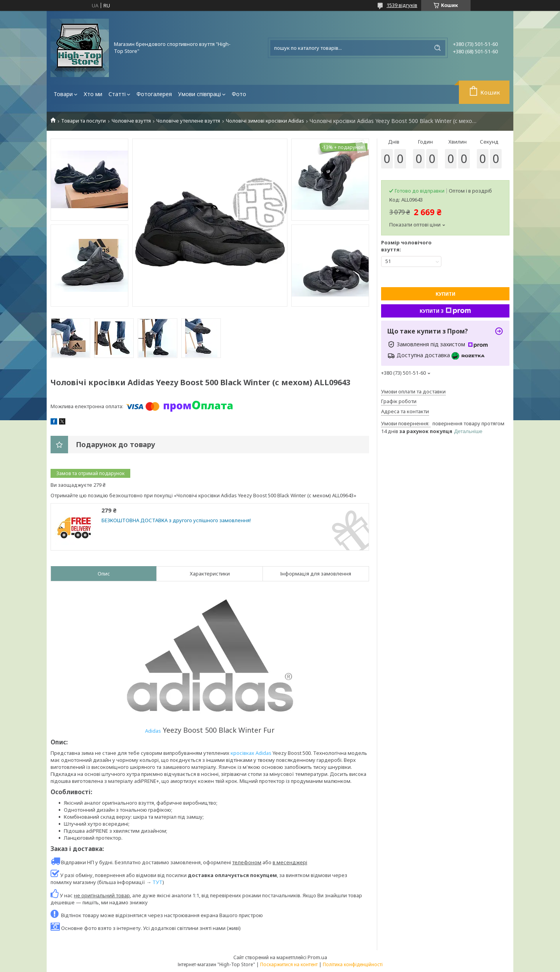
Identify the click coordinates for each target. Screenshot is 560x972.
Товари (63, 94)
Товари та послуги (83, 121)
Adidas (153, 731)
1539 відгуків (402, 5)
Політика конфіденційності (353, 964)
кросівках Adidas (252, 753)
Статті (117, 94)
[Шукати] (437, 48)
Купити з (445, 311)
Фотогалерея (154, 94)
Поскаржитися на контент (289, 964)
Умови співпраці (199, 94)
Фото (239, 94)
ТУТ (157, 882)
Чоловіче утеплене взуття (188, 121)
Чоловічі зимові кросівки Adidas (265, 121)
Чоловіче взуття (131, 121)
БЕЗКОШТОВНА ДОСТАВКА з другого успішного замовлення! (176, 520)
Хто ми (93, 94)
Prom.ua (317, 957)
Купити (445, 294)
